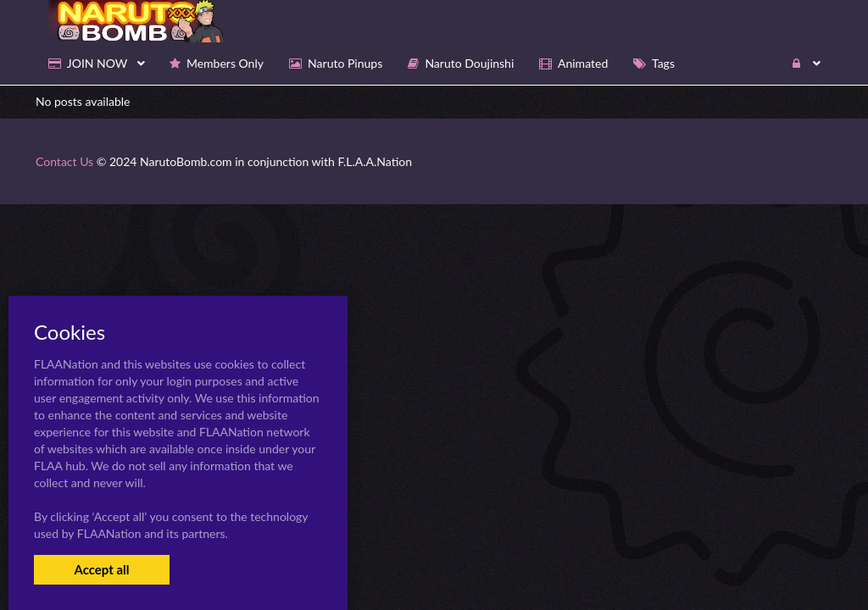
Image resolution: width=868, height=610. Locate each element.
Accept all (101, 569)
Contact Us (64, 161)
